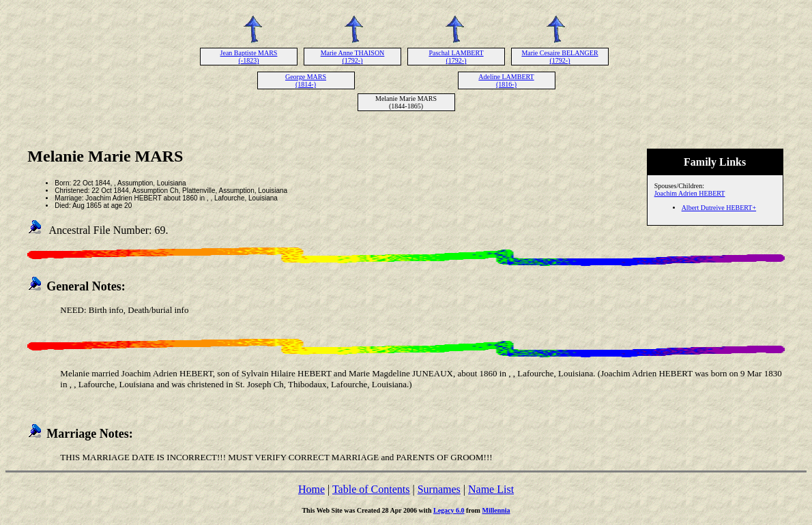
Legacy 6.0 (449, 510)
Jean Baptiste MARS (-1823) (249, 57)
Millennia (496, 510)
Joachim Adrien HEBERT (690, 193)
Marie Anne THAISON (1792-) (353, 57)
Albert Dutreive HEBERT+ (719, 208)
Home (311, 489)
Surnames (439, 489)
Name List (491, 489)
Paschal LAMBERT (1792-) (456, 57)
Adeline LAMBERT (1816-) (506, 80)
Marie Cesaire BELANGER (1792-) (560, 57)
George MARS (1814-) (306, 80)
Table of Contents (371, 489)
